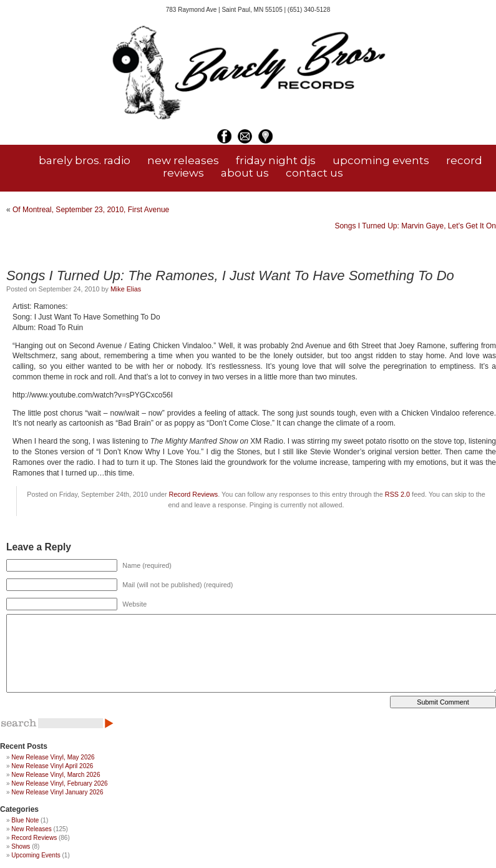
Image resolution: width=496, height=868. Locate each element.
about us (245, 173)
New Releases (31, 829)
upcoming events (381, 160)
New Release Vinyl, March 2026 (56, 775)
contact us (314, 173)
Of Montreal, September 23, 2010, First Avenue (91, 210)
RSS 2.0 (397, 494)
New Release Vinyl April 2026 (52, 766)
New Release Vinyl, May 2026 (53, 757)
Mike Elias (126, 289)
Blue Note (25, 820)
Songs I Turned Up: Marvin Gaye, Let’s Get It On (415, 226)
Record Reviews (194, 494)
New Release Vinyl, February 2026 (59, 783)
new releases (183, 160)
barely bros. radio (85, 160)
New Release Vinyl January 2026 (57, 792)
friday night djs (276, 160)
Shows (21, 846)
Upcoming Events (36, 855)
